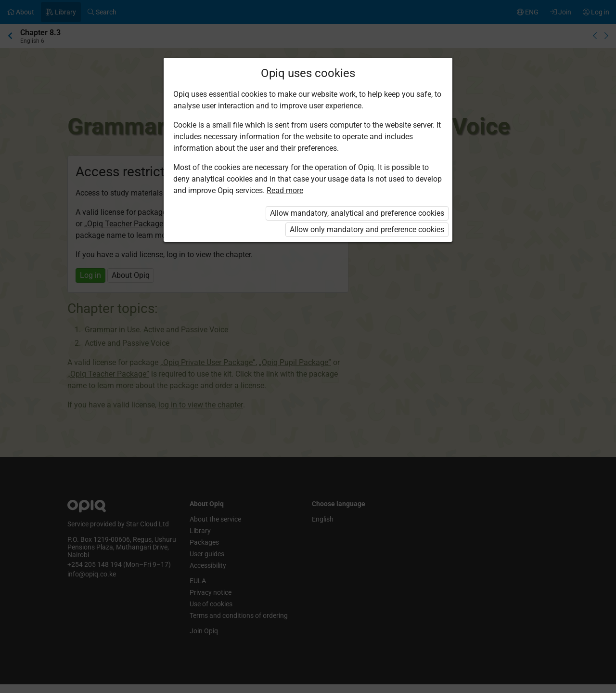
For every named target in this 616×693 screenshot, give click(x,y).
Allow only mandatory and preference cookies (367, 229)
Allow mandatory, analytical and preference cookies (357, 213)
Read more (285, 190)
